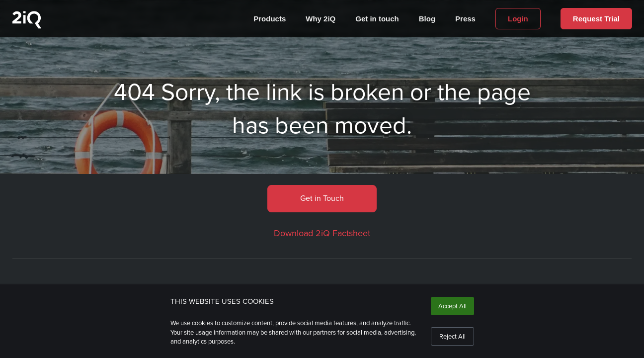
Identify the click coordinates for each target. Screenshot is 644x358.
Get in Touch (322, 198)
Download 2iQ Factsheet (322, 233)
